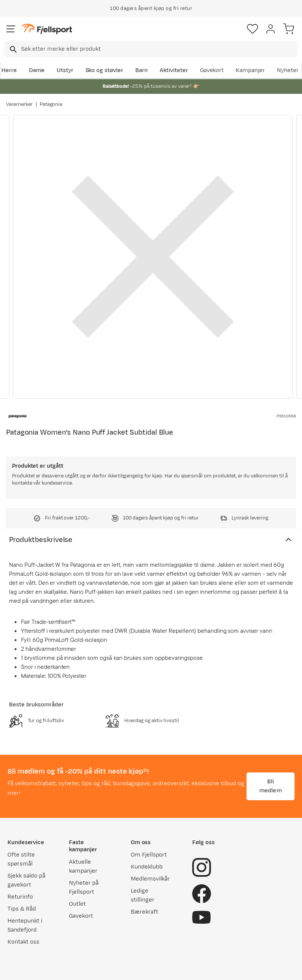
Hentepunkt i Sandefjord (25, 925)
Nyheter (288, 70)
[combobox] (151, 49)
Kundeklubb (147, 867)
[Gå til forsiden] (47, 29)
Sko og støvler (105, 70)
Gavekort (212, 70)
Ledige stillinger (143, 895)
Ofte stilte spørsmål (21, 859)
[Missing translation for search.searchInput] (13, 49)
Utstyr (65, 70)
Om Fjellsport (149, 855)
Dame (37, 70)
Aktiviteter (174, 70)
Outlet (77, 904)
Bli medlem (271, 786)
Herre (9, 70)
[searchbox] (159, 49)
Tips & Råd (22, 909)
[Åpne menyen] (11, 29)
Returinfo (20, 897)
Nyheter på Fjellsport (84, 887)
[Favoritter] (253, 29)
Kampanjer (250, 70)
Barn (141, 70)
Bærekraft (144, 912)
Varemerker (19, 104)
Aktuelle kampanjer (83, 866)
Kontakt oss (23, 942)
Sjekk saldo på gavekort (26, 880)
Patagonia (51, 104)
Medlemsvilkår (150, 879)
